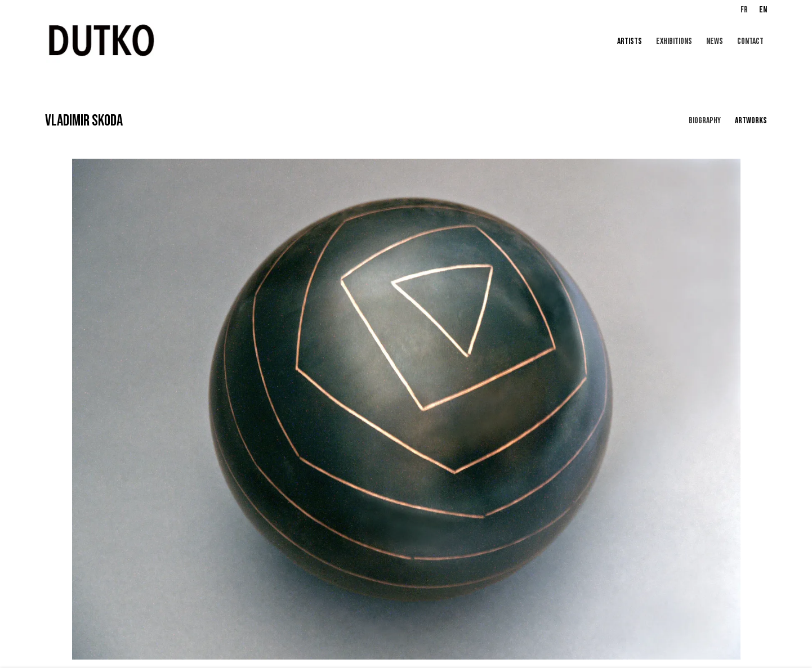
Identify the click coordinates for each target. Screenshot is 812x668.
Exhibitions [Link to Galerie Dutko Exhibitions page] (674, 41)
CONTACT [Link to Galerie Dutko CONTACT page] (750, 41)
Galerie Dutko (180, 42)
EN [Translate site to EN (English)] (763, 10)
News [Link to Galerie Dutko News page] (715, 41)
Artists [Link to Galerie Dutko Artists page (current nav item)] (630, 41)
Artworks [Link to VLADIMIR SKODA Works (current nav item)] (751, 121)
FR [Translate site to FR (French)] (744, 10)
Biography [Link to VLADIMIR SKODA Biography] (705, 121)
